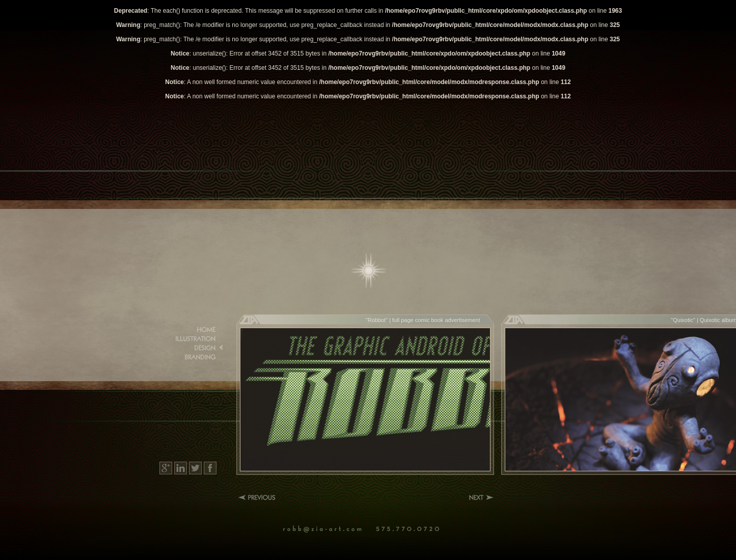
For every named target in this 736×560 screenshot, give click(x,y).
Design (193, 348)
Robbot (377, 320)
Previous (259, 497)
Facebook (210, 468)
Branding (193, 357)
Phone (411, 529)
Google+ (166, 468)
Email (328, 529)
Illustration (193, 339)
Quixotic (683, 320)
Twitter (195, 468)
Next (481, 497)
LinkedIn (181, 468)
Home (369, 271)
